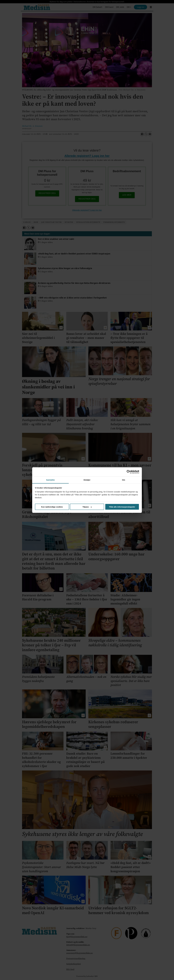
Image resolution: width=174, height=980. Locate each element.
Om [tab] (123, 480)
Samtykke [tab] (51, 480)
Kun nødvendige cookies (52, 507)
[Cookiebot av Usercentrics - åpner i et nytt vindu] (128, 472)
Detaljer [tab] (87, 480)
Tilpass (87, 507)
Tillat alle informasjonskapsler (122, 507)
